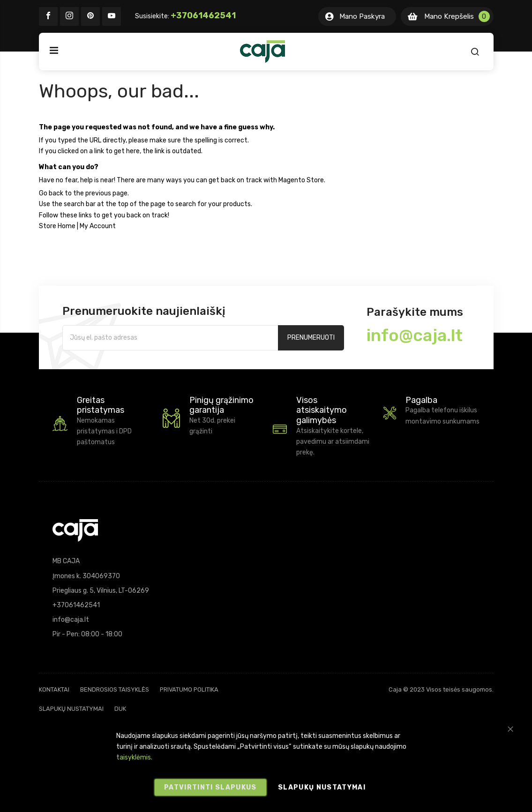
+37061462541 (203, 15)
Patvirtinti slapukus (210, 787)
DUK (120, 709)
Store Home (57, 226)
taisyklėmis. (134, 757)
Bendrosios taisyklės (115, 689)
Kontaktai (54, 689)
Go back (51, 193)
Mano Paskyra (362, 16)
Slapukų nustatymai (71, 709)
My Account (98, 226)
